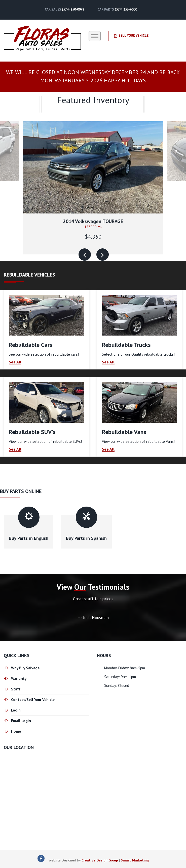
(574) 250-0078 (73, 9)
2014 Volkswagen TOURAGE (93, 221)
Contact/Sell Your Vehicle (33, 700)
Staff (16, 689)
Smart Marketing (135, 860)
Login (16, 710)
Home (16, 731)
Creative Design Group (100, 860)
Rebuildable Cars (31, 345)
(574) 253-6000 (126, 9)
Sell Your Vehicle (131, 36)
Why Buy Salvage (25, 668)
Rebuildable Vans (124, 432)
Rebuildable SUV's (32, 432)
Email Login (21, 721)
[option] (93, 188)
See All (15, 362)
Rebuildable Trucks (126, 345)
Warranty (19, 679)
